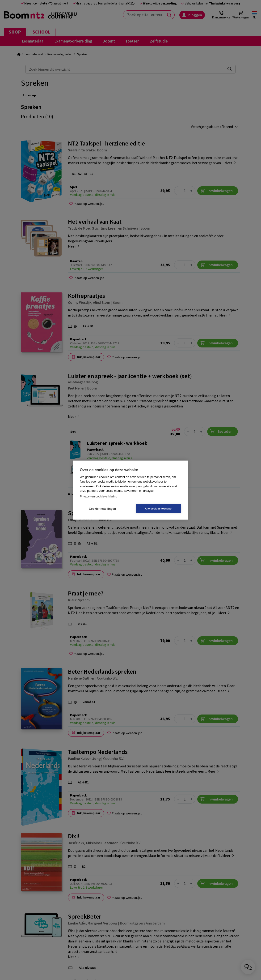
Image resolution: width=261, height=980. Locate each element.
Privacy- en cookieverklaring (99, 496)
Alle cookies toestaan (159, 509)
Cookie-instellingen (102, 509)
